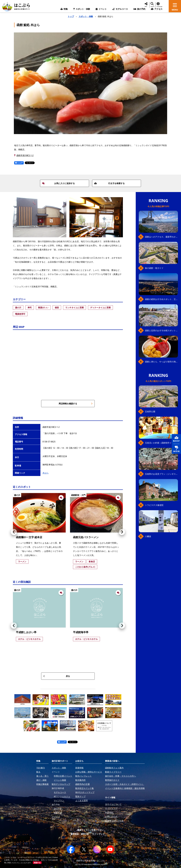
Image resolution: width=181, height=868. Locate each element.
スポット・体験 (86, 16)
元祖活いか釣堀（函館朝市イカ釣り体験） (161, 443)
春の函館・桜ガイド (154, 268)
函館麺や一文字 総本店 (29, 537)
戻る (57, 676)
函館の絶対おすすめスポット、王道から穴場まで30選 (161, 299)
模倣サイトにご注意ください (91, 830)
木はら (46, 473)
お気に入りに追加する (58, 183)
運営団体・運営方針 (80, 834)
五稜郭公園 (150, 412)
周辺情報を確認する (75, 404)
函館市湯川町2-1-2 (25, 155)
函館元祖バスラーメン (86, 537)
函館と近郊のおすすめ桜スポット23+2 (161, 330)
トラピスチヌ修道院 (154, 505)
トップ (71, 16)
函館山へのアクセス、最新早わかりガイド (161, 237)
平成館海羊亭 (81, 632)
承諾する (37, 863)
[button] (14, 532)
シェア (19, 163)
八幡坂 (148, 536)
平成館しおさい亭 (26, 632)
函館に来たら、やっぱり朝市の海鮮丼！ (161, 362)
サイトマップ (98, 834)
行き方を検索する (110, 183)
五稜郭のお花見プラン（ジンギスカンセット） (161, 474)
